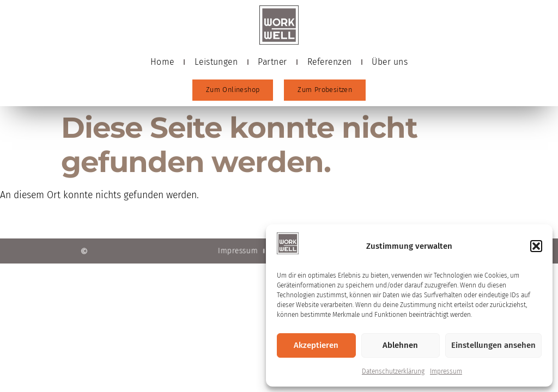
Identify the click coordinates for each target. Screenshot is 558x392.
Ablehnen (400, 345)
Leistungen (216, 62)
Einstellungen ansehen (493, 345)
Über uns (390, 62)
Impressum (446, 371)
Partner (272, 62)
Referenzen (330, 62)
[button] (536, 246)
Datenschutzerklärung (393, 371)
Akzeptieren (316, 345)
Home (162, 62)
